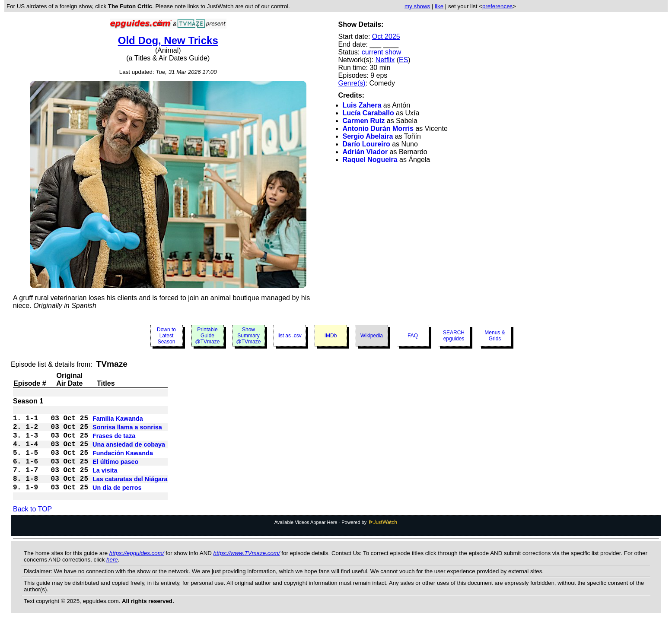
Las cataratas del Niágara (130, 494)
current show (382, 52)
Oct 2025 (386, 36)
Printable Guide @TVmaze (208, 336)
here (112, 577)
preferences (497, 6)
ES (403, 60)
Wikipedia (372, 336)
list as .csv (289, 336)
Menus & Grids (495, 336)
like (439, 6)
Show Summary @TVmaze (249, 336)
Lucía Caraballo (368, 113)
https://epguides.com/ (137, 570)
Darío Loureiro (366, 144)
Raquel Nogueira (370, 160)
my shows (417, 6)
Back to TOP (32, 526)
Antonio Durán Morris (378, 129)
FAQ (413, 336)
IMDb (331, 336)
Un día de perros (117, 504)
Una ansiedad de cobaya (129, 452)
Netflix (385, 60)
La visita (105, 483)
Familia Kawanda (118, 421)
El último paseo (115, 473)
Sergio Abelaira (368, 136)
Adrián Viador (365, 152)
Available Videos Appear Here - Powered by (336, 539)
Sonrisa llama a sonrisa (127, 432)
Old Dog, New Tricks (168, 40)
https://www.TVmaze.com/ (247, 570)
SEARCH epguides (454, 336)
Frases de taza (114, 442)
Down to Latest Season (166, 336)
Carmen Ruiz (364, 121)
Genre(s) (352, 83)
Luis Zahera (362, 105)
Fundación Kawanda (123, 463)
